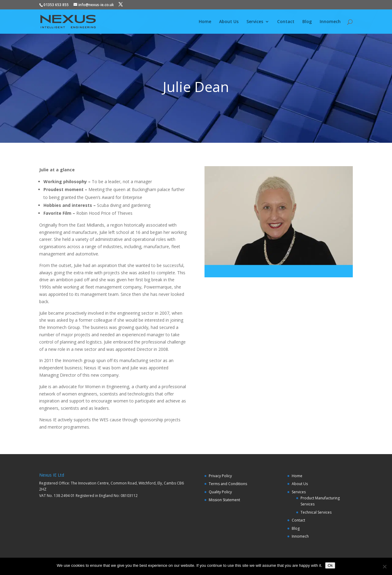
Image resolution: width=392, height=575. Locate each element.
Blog (307, 22)
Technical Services (316, 512)
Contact (286, 22)
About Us (229, 22)
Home (205, 22)
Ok (330, 565)
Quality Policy (220, 492)
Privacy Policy (220, 476)
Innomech (330, 22)
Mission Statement (224, 500)
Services (255, 22)
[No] (384, 566)
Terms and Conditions (228, 484)
